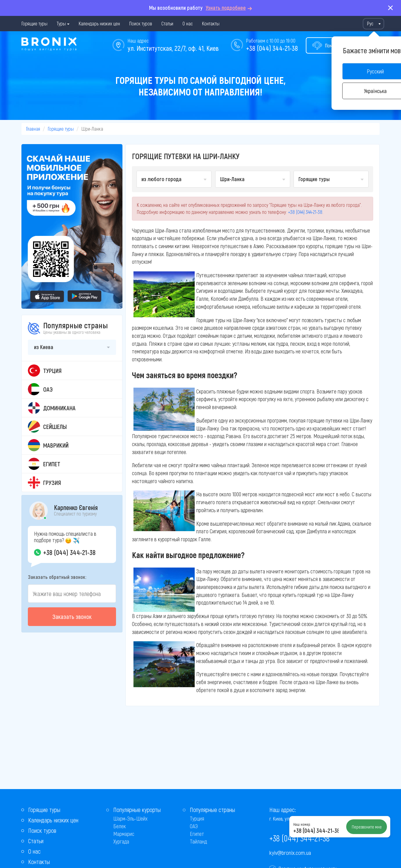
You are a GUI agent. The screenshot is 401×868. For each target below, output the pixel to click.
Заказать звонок (72, 617)
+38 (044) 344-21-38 (272, 48)
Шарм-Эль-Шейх (130, 818)
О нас (188, 23)
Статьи (167, 23)
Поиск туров (141, 23)
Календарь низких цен (99, 23)
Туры (61, 23)
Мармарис (124, 834)
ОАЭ (194, 826)
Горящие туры (34, 23)
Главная (33, 129)
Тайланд (198, 841)
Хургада (121, 841)
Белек (120, 826)
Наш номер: (302, 824)
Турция (197, 818)
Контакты (211, 23)
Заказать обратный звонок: (57, 577)
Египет (197, 834)
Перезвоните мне (367, 827)
